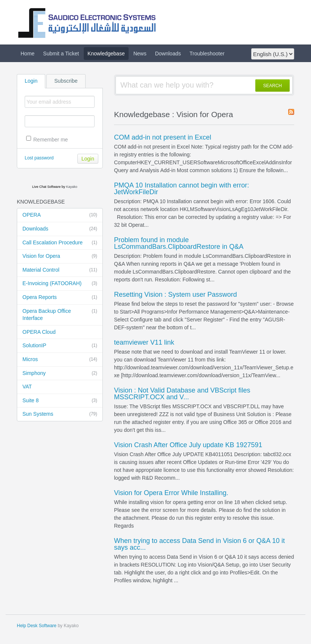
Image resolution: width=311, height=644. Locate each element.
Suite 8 (60, 401)
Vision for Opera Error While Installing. (171, 493)
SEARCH (272, 86)
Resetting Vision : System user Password (175, 294)
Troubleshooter (207, 54)
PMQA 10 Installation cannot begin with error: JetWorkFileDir (181, 189)
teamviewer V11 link (144, 342)
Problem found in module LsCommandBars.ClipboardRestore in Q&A (179, 243)
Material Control (60, 270)
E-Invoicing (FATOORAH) (60, 284)
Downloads (168, 54)
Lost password (39, 158)
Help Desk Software (37, 626)
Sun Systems (60, 414)
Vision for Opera (60, 256)
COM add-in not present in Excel (163, 137)
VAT (27, 387)
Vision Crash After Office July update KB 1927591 (188, 445)
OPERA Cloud (39, 332)
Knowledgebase (106, 54)
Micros (60, 360)
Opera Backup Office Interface (60, 315)
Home (27, 54)
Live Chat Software (46, 187)
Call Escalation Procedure (60, 243)
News (140, 54)
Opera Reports (60, 297)
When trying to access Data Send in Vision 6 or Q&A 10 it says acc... (199, 544)
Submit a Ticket (61, 54)
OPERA (60, 215)
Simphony (60, 373)
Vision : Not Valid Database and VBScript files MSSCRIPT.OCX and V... (182, 394)
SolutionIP (60, 346)
